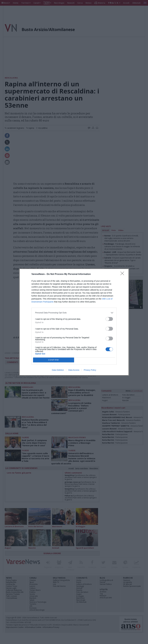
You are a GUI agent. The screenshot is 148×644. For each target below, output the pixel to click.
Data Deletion (58, 370)
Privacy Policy (90, 370)
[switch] (109, 319)
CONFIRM (54, 360)
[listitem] (74, 313)
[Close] (123, 274)
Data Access (74, 370)
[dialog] (74, 322)
